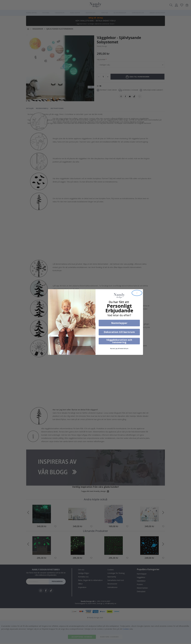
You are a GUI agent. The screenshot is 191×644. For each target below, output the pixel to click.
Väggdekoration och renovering (119, 341)
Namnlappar (119, 323)
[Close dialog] (137, 293)
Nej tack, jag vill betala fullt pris (119, 349)
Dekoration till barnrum (119, 332)
